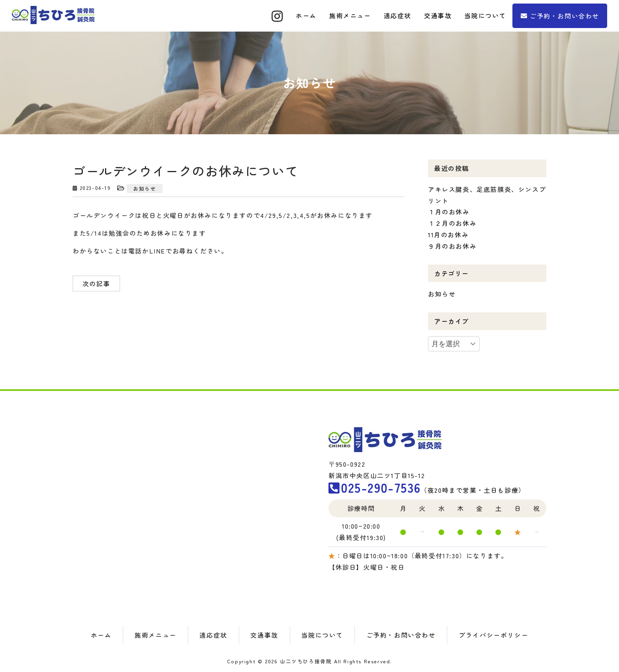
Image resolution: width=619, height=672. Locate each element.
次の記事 (96, 283)
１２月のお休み (452, 223)
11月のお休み (448, 235)
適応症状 (213, 635)
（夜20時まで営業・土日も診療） (427, 490)
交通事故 (264, 635)
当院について (322, 635)
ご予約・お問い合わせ (565, 16)
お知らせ (144, 189)
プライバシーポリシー (493, 635)
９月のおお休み (452, 246)
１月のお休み (449, 212)
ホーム (101, 635)
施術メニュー (156, 635)
